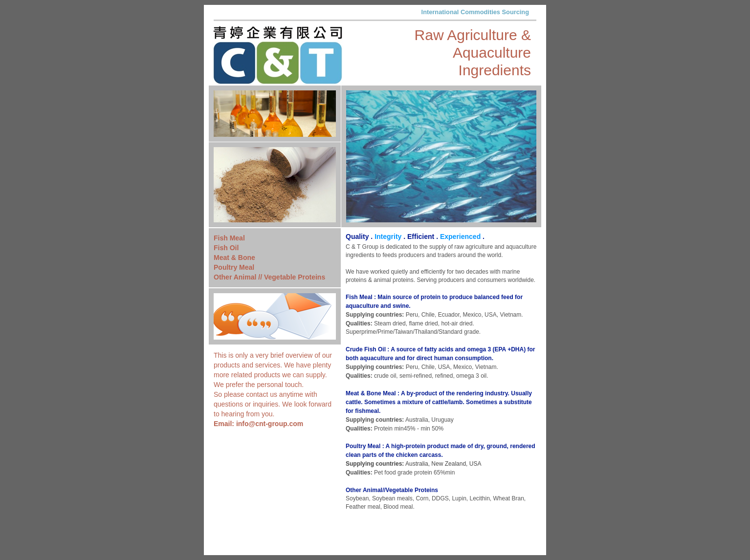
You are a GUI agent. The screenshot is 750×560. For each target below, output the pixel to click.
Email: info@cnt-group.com (258, 424)
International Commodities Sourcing (475, 12)
